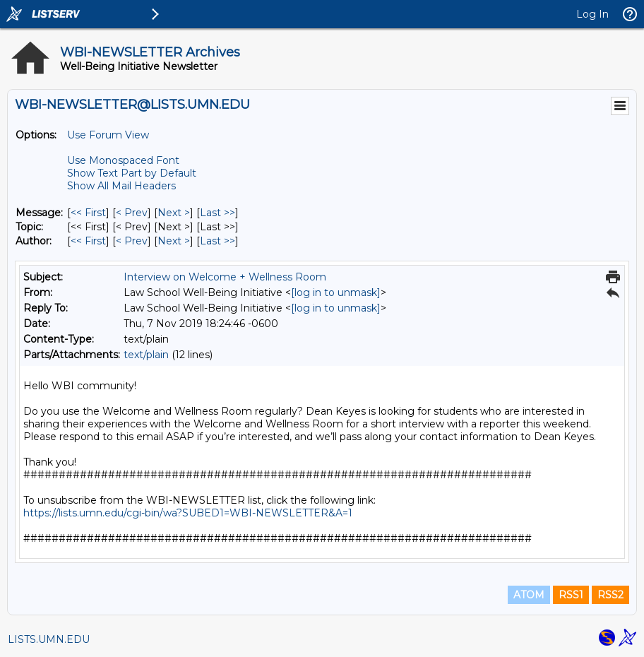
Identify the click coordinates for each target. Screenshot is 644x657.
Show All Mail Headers (121, 186)
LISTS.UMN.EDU (49, 639)
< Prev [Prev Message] (132, 213)
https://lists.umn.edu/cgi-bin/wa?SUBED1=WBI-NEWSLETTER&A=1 (188, 513)
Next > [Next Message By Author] (174, 241)
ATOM (529, 595)
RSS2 (610, 595)
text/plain (146, 355)
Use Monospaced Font (123, 160)
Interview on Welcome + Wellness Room (225, 277)
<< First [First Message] (88, 213)
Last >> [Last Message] (217, 213)
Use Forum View (108, 135)
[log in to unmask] (336, 292)
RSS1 (571, 595)
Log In (592, 14)
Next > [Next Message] (174, 213)
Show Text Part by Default (132, 173)
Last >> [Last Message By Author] (217, 241)
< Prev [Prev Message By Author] (132, 241)
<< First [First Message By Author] (88, 241)
